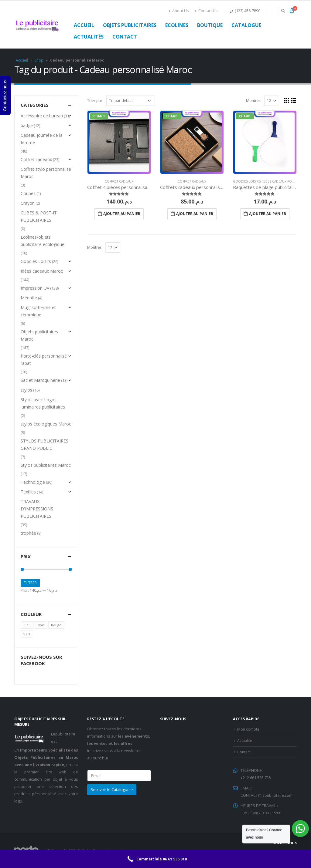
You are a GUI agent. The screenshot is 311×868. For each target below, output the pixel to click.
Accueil (84, 25)
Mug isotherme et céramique (38, 311)
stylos (26, 390)
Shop (39, 60)
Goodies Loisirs (247, 181)
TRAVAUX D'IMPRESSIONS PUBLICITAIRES (37, 509)
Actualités (89, 37)
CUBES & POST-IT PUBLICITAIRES (39, 216)
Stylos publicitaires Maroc (46, 465)
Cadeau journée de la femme (42, 139)
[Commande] (131, 101)
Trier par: (95, 101)
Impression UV (35, 288)
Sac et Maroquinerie (40, 380)
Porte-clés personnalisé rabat (44, 360)
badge (27, 125)
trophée (28, 533)
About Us (179, 11)
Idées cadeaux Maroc (42, 271)
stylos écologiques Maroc (46, 424)
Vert (27, 634)
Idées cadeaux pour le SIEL (285, 181)
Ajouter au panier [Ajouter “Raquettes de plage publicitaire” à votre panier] (268, 214)
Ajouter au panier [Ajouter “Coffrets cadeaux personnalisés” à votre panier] (195, 214)
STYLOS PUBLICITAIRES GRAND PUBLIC (44, 444)
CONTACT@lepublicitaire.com (267, 795)
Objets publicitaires (130, 25)
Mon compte (249, 729)
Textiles (28, 492)
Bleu (27, 625)
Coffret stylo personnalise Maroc (46, 173)
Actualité (245, 740)
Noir (41, 625)
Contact (125, 37)
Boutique (210, 25)
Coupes (28, 193)
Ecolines (177, 25)
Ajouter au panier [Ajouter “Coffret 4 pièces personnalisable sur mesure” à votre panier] (122, 214)
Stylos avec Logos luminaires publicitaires (43, 403)
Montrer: (254, 101)
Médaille (29, 298)
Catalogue (246, 25)
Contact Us (206, 11)
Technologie (33, 482)
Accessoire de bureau (42, 116)
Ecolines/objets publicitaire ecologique (43, 241)
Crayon (28, 203)
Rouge (56, 625)
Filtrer (30, 583)
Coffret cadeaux (119, 181)
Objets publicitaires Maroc (39, 335)
